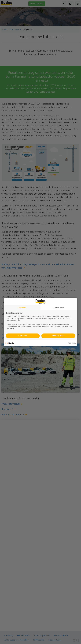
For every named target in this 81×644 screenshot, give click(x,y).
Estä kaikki (23, 336)
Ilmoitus (22, 307)
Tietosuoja (72, 343)
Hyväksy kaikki (58, 336)
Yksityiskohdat (59, 308)
